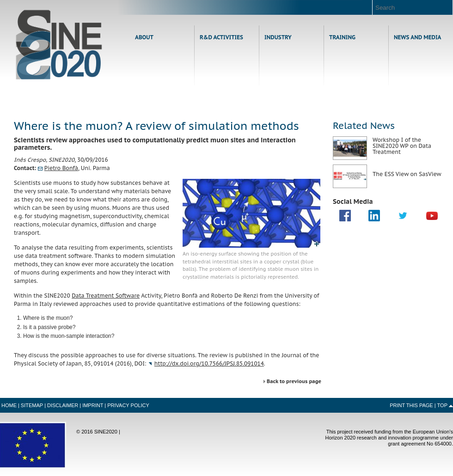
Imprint (93, 405)
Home (59, 45)
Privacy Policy (128, 405)
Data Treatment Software (106, 296)
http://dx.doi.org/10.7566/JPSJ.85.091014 (209, 363)
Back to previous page (294, 381)
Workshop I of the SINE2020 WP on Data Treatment (402, 146)
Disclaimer (63, 405)
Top (442, 405)
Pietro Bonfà (61, 168)
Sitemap (32, 405)
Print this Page (411, 405)
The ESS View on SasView (407, 174)
